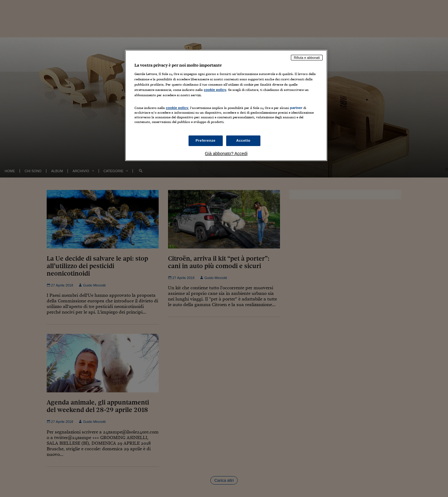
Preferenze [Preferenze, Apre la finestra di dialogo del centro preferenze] (206, 140)
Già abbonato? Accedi (226, 154)
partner (296, 108)
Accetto (243, 140)
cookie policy (215, 90)
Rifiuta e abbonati (307, 58)
